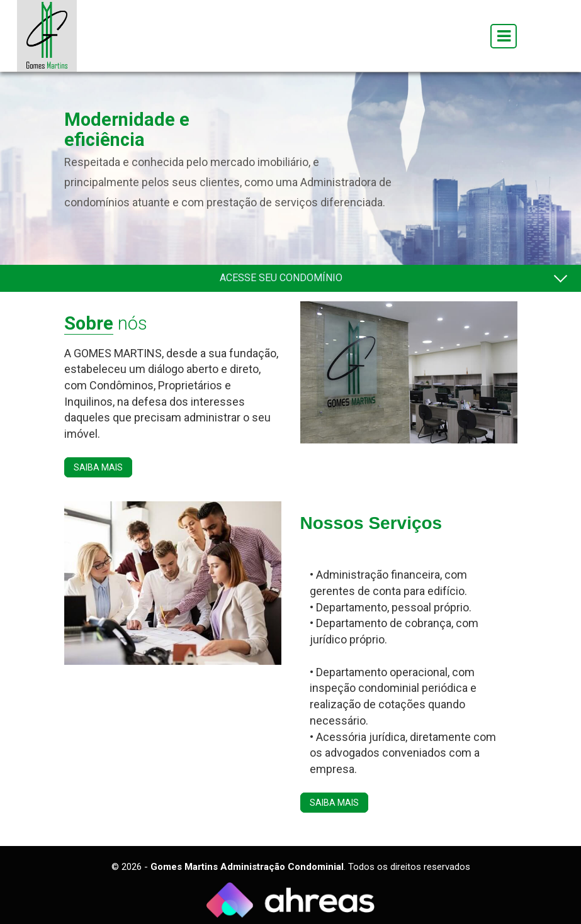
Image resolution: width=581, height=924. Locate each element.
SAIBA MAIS (98, 467)
